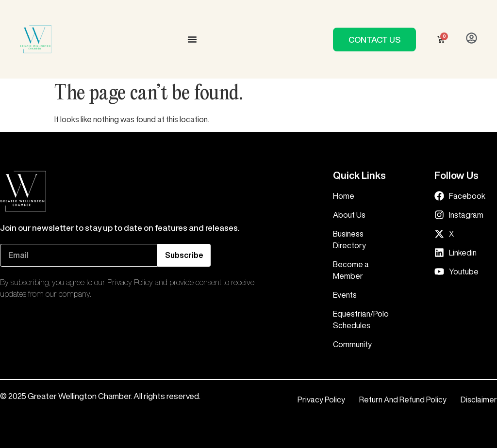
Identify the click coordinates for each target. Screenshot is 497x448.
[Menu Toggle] (192, 39)
